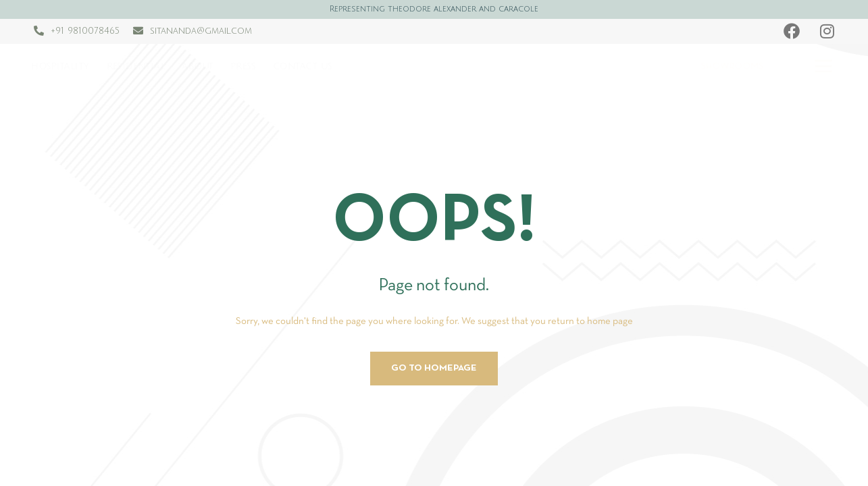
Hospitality (61, 66)
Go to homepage (434, 368)
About (198, 66)
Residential (136, 66)
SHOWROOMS (732, 66)
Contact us (303, 66)
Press (243, 66)
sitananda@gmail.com (201, 31)
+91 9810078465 (85, 31)
